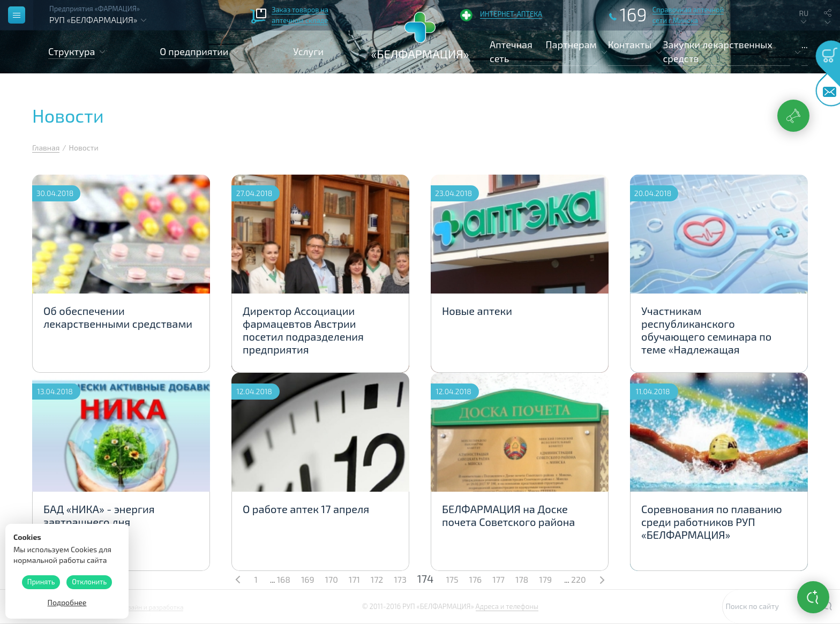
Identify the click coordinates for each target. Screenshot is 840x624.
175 (452, 579)
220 (579, 579)
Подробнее (67, 602)
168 (284, 579)
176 (476, 579)
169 (308, 579)
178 (522, 579)
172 (377, 579)
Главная (46, 148)
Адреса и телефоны (507, 606)
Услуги (308, 51)
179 (545, 579)
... (805, 44)
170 (332, 579)
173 (400, 579)
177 (498, 579)
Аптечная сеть (511, 51)
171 (354, 579)
